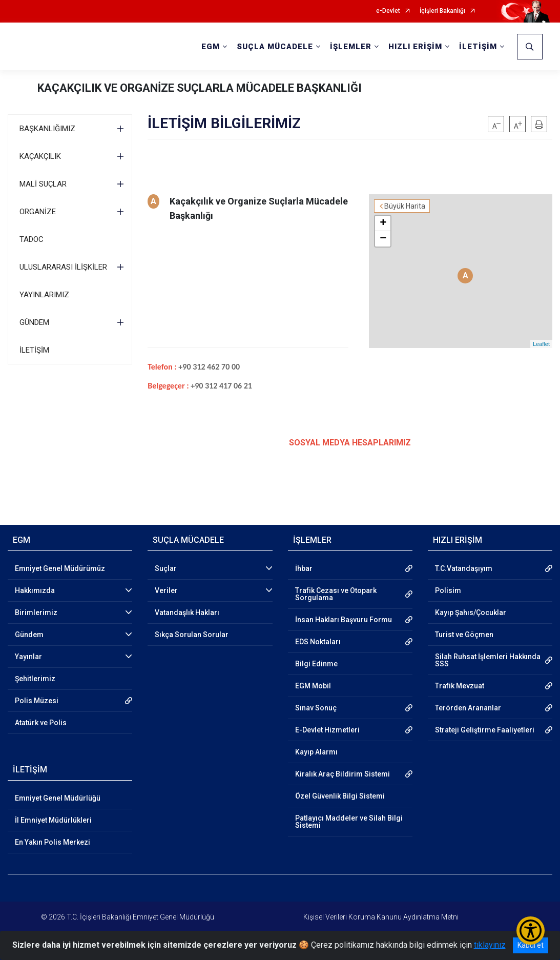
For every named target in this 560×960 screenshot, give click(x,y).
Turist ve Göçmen (464, 635)
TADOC (32, 239)
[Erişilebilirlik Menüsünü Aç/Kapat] (531, 931)
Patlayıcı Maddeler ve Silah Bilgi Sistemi (349, 822)
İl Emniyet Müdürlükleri (53, 820)
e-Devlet (388, 11)
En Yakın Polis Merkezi (53, 842)
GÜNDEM (34, 322)
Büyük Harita (405, 206)
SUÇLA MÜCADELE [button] (275, 47)
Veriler (166, 590)
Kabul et (531, 945)
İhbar (304, 568)
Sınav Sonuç (316, 708)
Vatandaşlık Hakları (187, 612)
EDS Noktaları (318, 642)
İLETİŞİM (34, 350)
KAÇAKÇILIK (40, 156)
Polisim (448, 590)
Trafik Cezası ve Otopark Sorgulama (336, 594)
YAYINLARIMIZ (44, 295)
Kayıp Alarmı (316, 752)
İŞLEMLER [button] (351, 47)
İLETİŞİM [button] (478, 47)
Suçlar (166, 568)
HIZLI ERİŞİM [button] (415, 47)
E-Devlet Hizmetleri (327, 730)
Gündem (29, 635)
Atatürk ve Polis (41, 723)
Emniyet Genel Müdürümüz (60, 568)
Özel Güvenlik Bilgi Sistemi (340, 796)
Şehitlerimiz (35, 679)
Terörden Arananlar (468, 708)
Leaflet (541, 344)
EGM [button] (211, 47)
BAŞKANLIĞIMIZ (47, 129)
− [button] (383, 239)
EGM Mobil (313, 686)
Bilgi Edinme (316, 664)
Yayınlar (28, 657)
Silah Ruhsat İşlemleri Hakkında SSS (488, 660)
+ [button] (383, 223)
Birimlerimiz (36, 612)
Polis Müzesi (37, 701)
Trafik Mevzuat (460, 686)
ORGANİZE (38, 212)
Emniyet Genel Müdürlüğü (58, 798)
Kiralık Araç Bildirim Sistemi (343, 774)
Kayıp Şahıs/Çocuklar (471, 612)
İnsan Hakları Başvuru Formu (344, 620)
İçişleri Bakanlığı (442, 11)
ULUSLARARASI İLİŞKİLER (63, 267)
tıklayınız (490, 945)
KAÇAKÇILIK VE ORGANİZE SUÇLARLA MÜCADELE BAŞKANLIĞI (200, 88)
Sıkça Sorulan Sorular (192, 635)
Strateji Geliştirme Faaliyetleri (485, 730)
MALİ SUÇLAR (43, 184)
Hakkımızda (35, 590)
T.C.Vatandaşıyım (464, 568)
